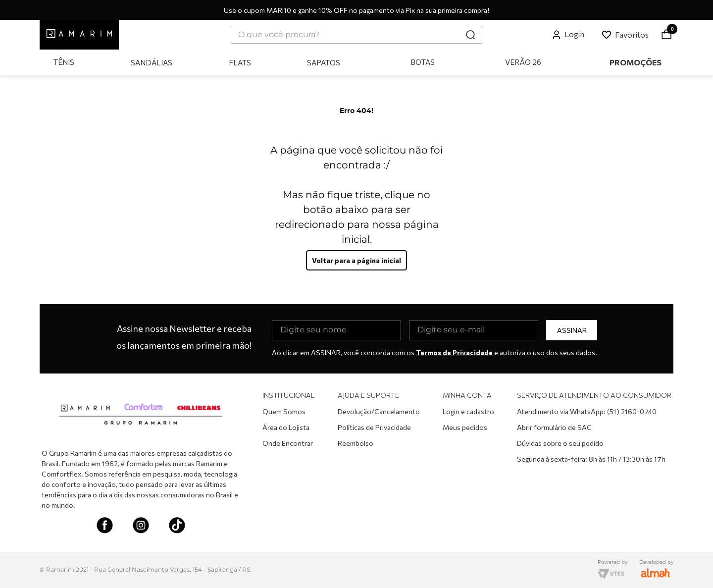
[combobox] (356, 35)
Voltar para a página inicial (356, 260)
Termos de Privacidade (454, 352)
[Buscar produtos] (470, 35)
